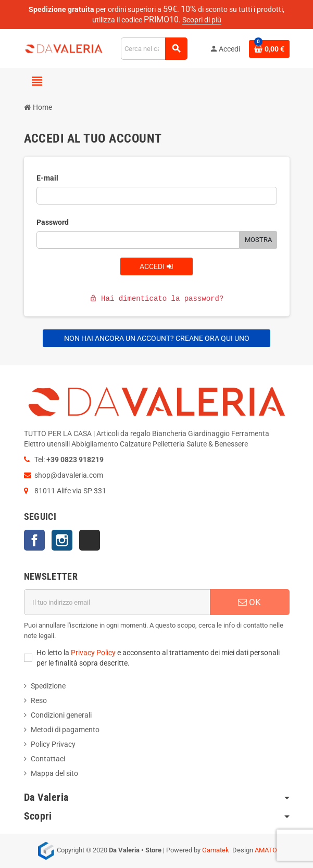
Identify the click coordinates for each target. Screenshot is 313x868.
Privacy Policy (93, 653)
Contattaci (48, 759)
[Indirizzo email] (117, 602)
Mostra (258, 240)
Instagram (62, 540)
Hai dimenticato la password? (157, 299)
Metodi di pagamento (65, 730)
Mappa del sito (54, 773)
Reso (39, 700)
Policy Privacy (53, 744)
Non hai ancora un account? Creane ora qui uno (157, 338)
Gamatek (216, 850)
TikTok (90, 540)
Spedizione (48, 686)
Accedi (156, 266)
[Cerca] (154, 49)
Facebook (34, 540)
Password (53, 222)
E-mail (47, 178)
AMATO (266, 850)
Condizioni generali (61, 715)
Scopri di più (202, 20)
